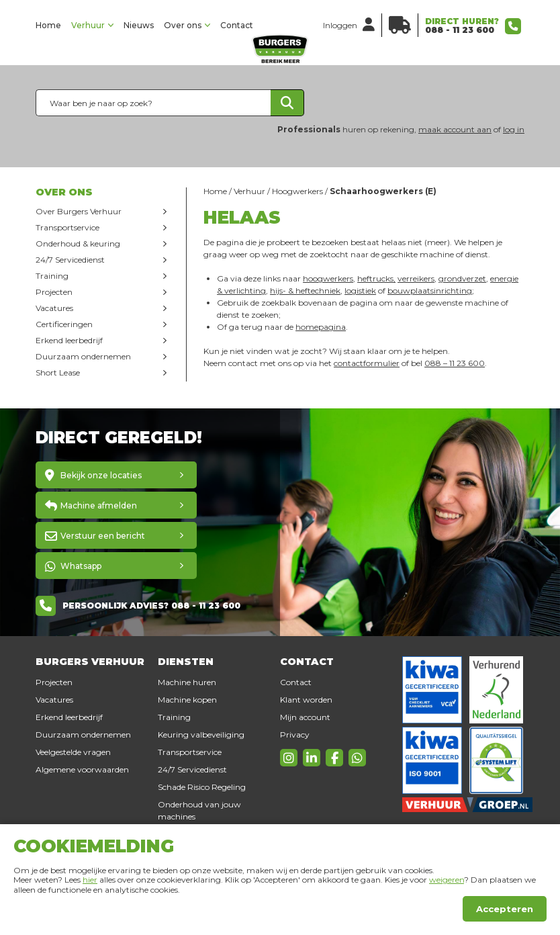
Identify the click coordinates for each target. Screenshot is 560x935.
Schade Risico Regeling (202, 787)
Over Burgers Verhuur (79, 211)
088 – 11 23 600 (455, 363)
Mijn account (305, 717)
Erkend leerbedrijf (69, 340)
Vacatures (54, 308)
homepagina (321, 327)
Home (48, 25)
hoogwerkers (328, 278)
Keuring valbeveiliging (201, 734)
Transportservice (67, 227)
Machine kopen (187, 700)
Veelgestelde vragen (73, 752)
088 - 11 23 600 (460, 30)
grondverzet (462, 278)
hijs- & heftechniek (305, 291)
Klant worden (306, 700)
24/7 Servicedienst (70, 260)
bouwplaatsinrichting (430, 291)
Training (52, 276)
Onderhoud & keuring (78, 243)
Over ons (183, 25)
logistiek (360, 291)
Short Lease (58, 372)
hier (90, 880)
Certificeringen (64, 324)
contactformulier (367, 363)
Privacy (295, 734)
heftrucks (375, 278)
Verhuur (88, 25)
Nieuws (139, 25)
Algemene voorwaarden (82, 769)
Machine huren (187, 682)
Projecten (54, 292)
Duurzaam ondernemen (83, 356)
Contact (237, 25)
